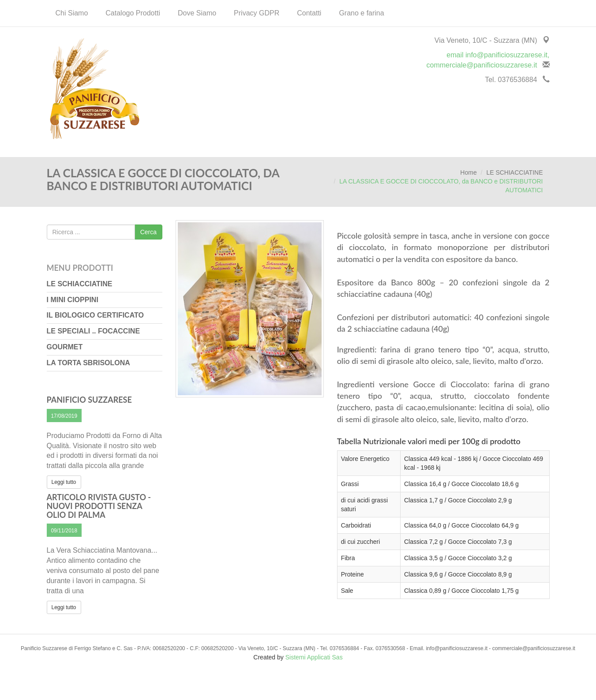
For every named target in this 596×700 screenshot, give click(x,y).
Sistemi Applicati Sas (314, 657)
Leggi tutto (64, 482)
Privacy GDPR (257, 13)
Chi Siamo (72, 13)
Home (468, 172)
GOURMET (65, 347)
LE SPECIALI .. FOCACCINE (94, 331)
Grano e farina (361, 13)
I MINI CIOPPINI (73, 300)
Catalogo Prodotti (133, 13)
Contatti (309, 13)
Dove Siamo (197, 13)
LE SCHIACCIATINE (514, 172)
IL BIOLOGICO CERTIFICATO (95, 315)
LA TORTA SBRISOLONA (88, 363)
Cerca (148, 232)
